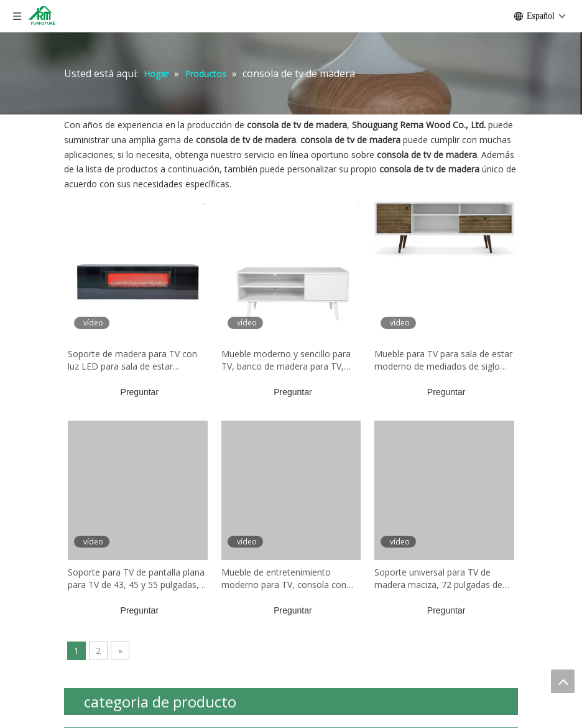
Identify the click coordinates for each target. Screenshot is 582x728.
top (563, 681)
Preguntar (140, 392)
